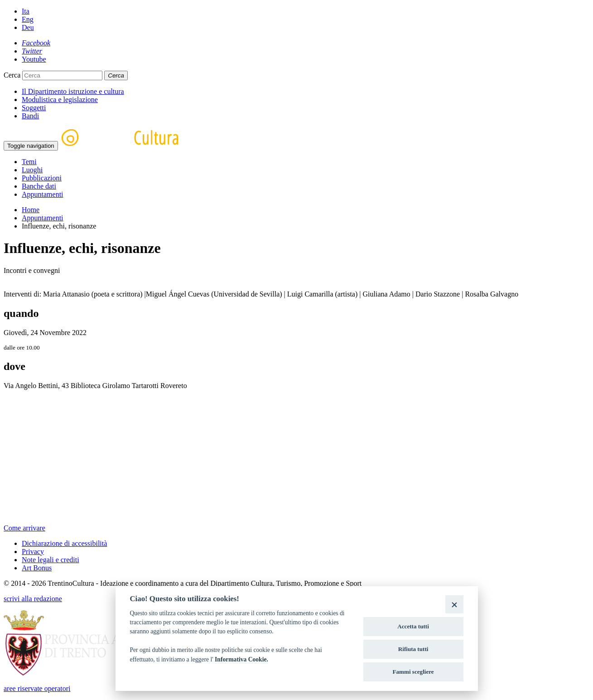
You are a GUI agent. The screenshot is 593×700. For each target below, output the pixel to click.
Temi (29, 162)
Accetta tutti (413, 626)
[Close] (454, 604)
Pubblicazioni (42, 178)
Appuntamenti (43, 194)
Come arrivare (24, 528)
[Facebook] (36, 43)
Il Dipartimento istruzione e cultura (73, 91)
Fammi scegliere (413, 672)
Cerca (12, 75)
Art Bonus (37, 568)
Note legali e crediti (51, 560)
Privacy (33, 552)
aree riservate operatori (37, 688)
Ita (26, 11)
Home (31, 210)
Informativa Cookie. (241, 659)
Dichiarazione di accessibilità (64, 543)
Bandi (30, 116)
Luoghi (32, 170)
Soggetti (34, 108)
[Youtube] (34, 59)
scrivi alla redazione (33, 599)
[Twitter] (32, 51)
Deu (28, 27)
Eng (28, 19)
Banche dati (39, 186)
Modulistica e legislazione (60, 100)
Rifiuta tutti (413, 649)
